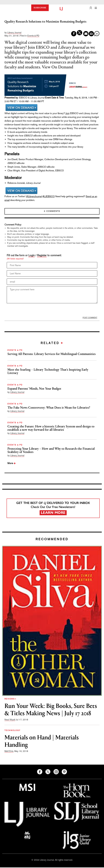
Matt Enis (9, 751)
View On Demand (58, 67)
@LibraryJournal (34, 196)
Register (42, 255)
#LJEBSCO (49, 196)
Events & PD (33, 36)
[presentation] (29, 311)
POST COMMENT (90, 318)
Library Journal (14, 32)
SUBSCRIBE (40, 8)
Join (67, 113)
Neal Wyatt (10, 720)
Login (32, 255)
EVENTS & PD (15, 350)
